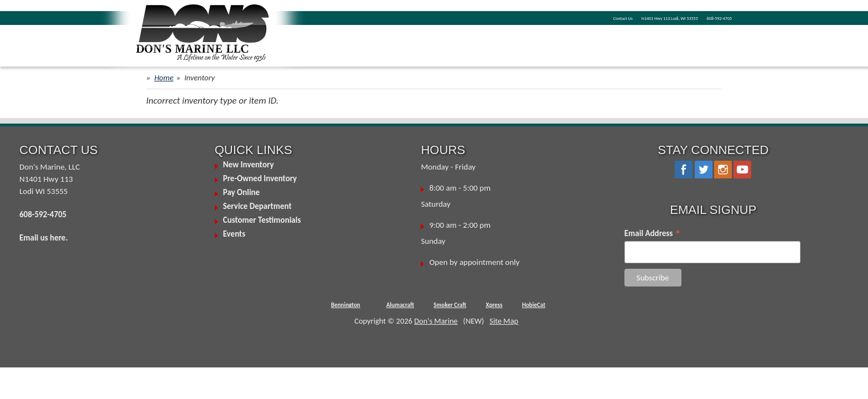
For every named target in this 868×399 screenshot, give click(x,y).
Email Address (653, 233)
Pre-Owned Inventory (260, 178)
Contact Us (543, 17)
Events (234, 234)
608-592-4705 (708, 17)
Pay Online (241, 192)
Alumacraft (400, 305)
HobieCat (534, 305)
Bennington (346, 305)
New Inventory (249, 165)
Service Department (257, 206)
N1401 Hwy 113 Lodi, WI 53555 (623, 17)
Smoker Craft (450, 305)
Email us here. (43, 238)
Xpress (494, 305)
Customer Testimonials (262, 220)
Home (164, 78)
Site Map (504, 321)
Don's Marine (436, 321)
